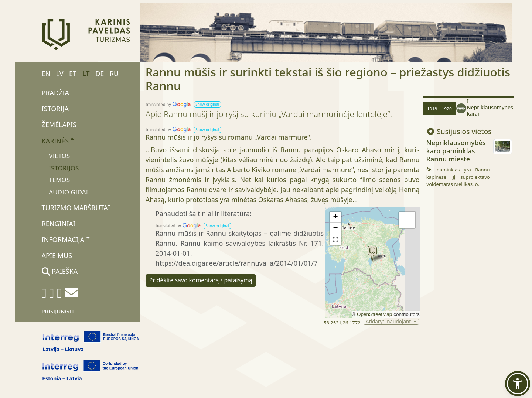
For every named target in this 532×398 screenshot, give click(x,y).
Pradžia (55, 93)
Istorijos (64, 168)
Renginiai (59, 224)
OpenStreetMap (374, 314)
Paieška (60, 271)
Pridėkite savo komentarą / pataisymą (201, 280)
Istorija (55, 109)
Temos (59, 180)
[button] (207, 104)
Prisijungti (58, 311)
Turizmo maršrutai (76, 208)
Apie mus (57, 255)
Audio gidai (68, 192)
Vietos (59, 156)
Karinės (58, 140)
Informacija (66, 239)
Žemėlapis (59, 125)
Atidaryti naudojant (389, 322)
